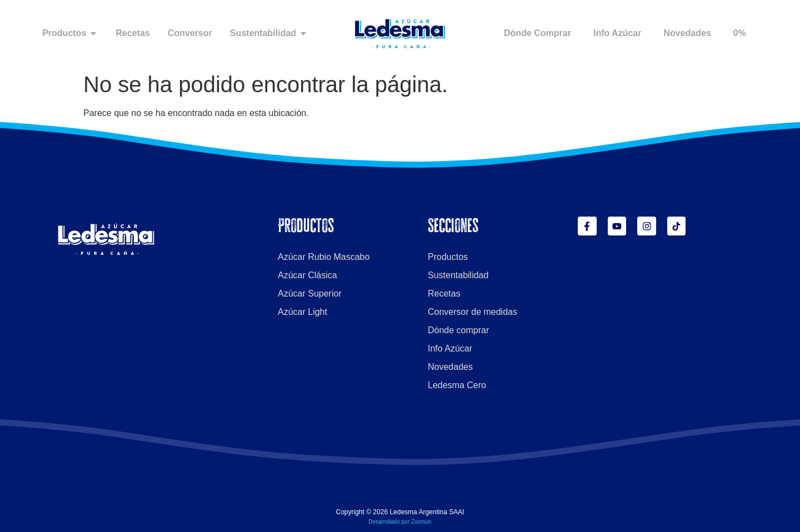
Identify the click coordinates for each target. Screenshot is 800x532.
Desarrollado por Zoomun (400, 522)
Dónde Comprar (537, 33)
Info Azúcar (617, 33)
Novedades (687, 33)
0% (740, 33)
